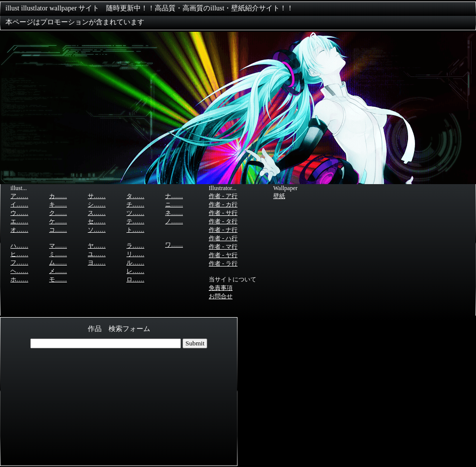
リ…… (135, 254)
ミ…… (58, 254)
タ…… (135, 196)
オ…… (19, 230)
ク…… (58, 213)
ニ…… (174, 204)
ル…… (135, 263)
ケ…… (58, 221)
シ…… (97, 204)
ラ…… (135, 246)
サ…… (97, 196)
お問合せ (221, 296)
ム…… (58, 263)
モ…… (58, 279)
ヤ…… (97, 246)
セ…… (97, 221)
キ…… (58, 204)
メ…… (58, 271)
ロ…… (135, 279)
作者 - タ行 (223, 221)
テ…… (135, 221)
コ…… (58, 230)
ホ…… (19, 279)
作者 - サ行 (223, 213)
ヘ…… (19, 271)
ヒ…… (19, 254)
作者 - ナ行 (223, 230)
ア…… (19, 196)
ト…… (135, 230)
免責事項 (221, 288)
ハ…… (19, 246)
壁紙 (279, 196)
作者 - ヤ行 (223, 255)
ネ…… (174, 213)
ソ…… (97, 230)
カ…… (58, 196)
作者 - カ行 (223, 204)
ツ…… (135, 213)
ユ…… (97, 254)
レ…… (135, 271)
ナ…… (174, 196)
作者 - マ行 (223, 247)
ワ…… (174, 245)
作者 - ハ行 (223, 238)
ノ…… (174, 221)
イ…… (19, 204)
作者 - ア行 (223, 196)
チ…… (135, 204)
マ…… (58, 246)
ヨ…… (97, 263)
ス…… (97, 213)
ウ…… (19, 213)
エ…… (19, 221)
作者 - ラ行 (223, 264)
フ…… (19, 263)
